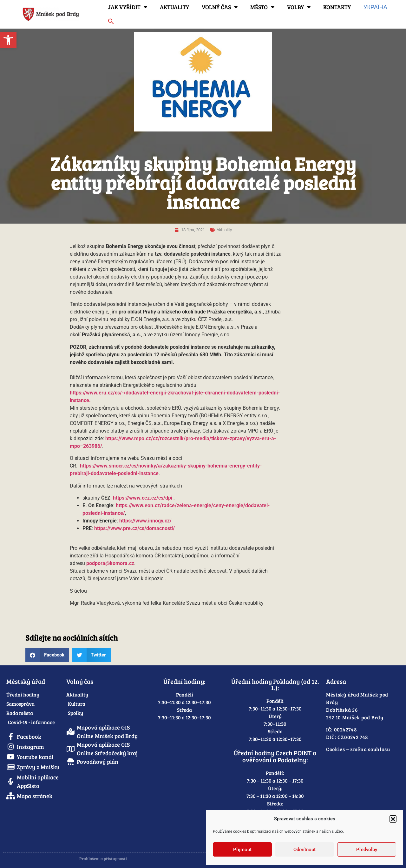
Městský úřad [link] (26, 681)
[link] (8, 40)
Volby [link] (299, 7)
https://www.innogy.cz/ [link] (145, 521)
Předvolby (367, 850)
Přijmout (242, 850)
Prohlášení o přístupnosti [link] (103, 858)
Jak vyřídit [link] (128, 7)
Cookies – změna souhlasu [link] (358, 749)
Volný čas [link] (220, 7)
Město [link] (262, 7)
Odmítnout (304, 850)
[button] (393, 819)
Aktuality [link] (174, 7)
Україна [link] (375, 7)
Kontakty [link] (337, 7)
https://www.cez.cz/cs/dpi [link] (143, 498)
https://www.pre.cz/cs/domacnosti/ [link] (134, 528)
